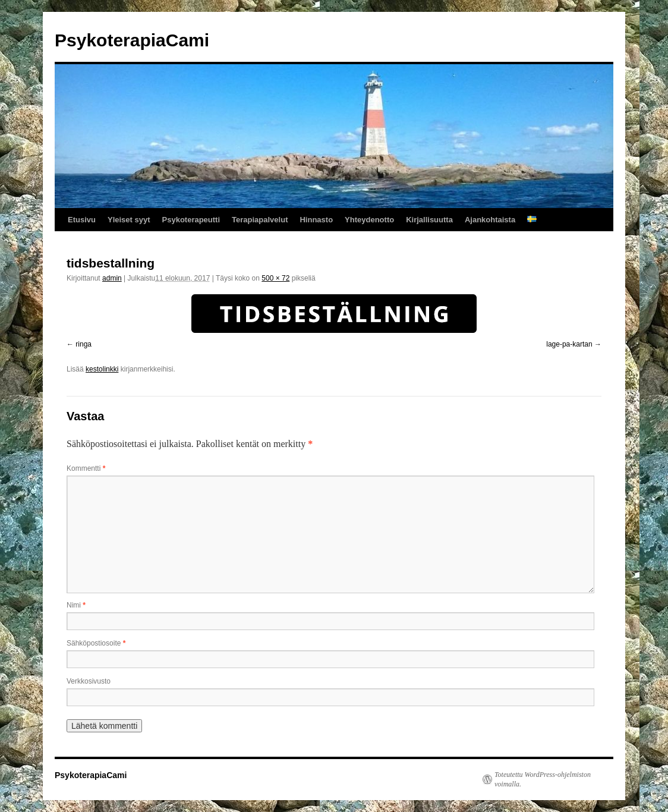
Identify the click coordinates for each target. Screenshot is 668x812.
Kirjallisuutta (429, 220)
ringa (83, 344)
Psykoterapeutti (191, 220)
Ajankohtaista (490, 220)
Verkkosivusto (89, 681)
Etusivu (82, 220)
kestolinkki (102, 369)
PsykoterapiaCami (132, 40)
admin (112, 278)
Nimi (76, 605)
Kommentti (86, 468)
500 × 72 (275, 278)
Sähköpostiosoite (96, 643)
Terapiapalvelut (260, 220)
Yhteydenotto (369, 220)
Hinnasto (316, 220)
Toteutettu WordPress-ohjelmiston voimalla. (543, 779)
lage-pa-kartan (569, 344)
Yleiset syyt (129, 220)
